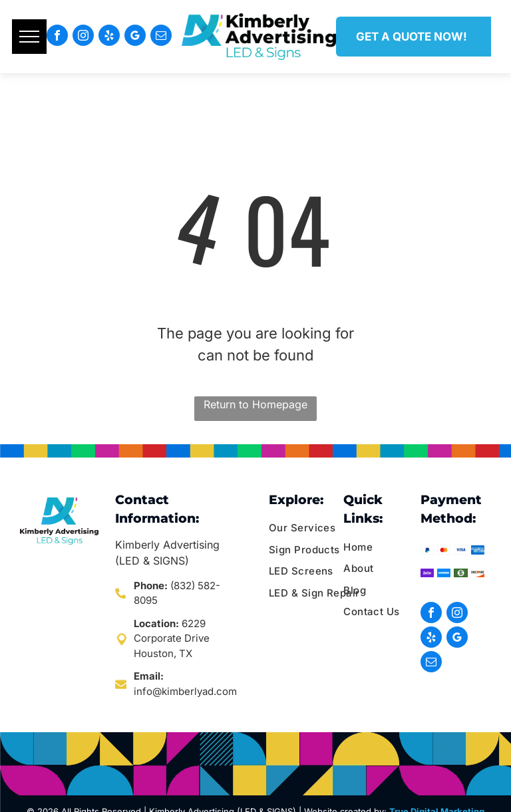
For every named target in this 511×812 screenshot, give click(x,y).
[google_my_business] (135, 37)
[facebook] (57, 37)
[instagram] (83, 37)
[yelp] (109, 37)
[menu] (29, 37)
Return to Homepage (255, 404)
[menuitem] (320, 528)
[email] (161, 37)
